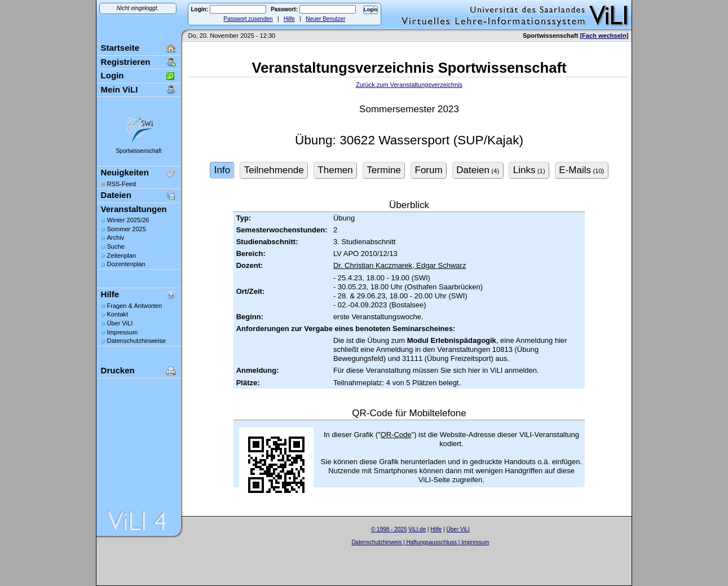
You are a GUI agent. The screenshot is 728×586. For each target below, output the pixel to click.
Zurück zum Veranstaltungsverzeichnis (409, 85)
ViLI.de (417, 529)
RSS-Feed (122, 184)
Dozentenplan (126, 264)
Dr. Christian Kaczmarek (373, 265)
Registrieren (126, 62)
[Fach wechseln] (604, 36)
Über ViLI (120, 323)
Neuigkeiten (125, 172)
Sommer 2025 (127, 229)
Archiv (116, 237)
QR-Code (396, 435)
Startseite (120, 48)
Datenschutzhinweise (136, 341)
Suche (116, 246)
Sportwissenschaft (138, 151)
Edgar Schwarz (440, 265)
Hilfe (289, 19)
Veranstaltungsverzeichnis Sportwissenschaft (409, 68)
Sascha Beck (433, 549)
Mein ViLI (120, 89)
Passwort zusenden (248, 19)
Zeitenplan (122, 255)
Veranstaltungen (134, 209)
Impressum (123, 332)
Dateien (116, 195)
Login (112, 75)
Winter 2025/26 (128, 220)
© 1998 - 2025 (389, 529)
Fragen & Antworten (135, 306)
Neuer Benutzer (325, 19)
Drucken (118, 370)
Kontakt (118, 314)
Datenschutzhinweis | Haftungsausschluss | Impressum (420, 542)
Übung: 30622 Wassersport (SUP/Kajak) (409, 140)
